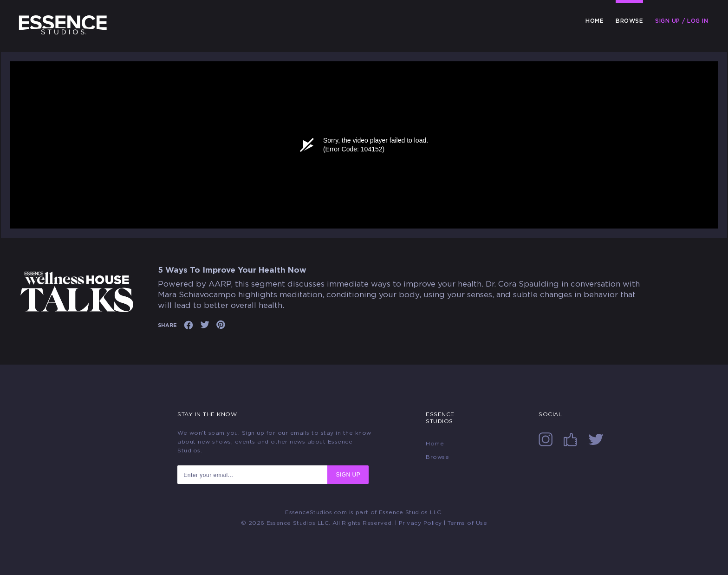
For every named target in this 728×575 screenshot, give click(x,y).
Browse (629, 21)
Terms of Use (467, 523)
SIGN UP (348, 475)
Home (595, 21)
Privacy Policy (420, 523)
